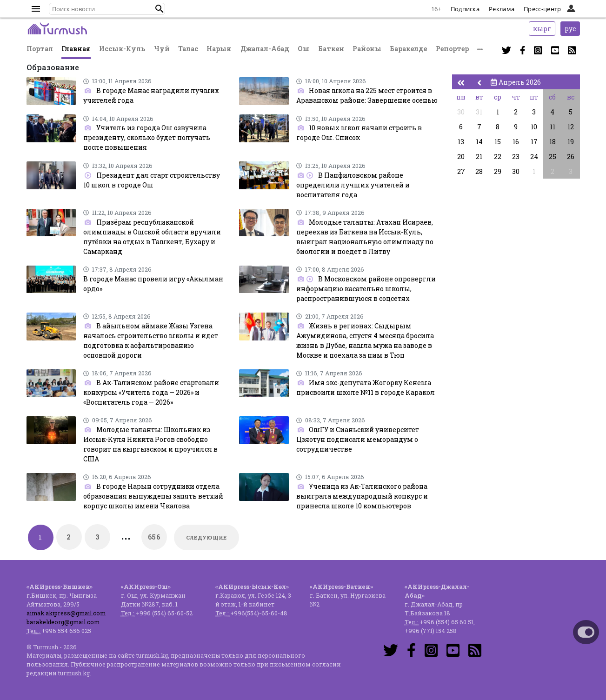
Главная (76, 49)
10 (534, 127)
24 (534, 157)
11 (553, 127)
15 (498, 142)
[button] (160, 9)
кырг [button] (542, 29)
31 (479, 112)
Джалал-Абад (265, 49)
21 (479, 157)
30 (461, 112)
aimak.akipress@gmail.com (66, 613)
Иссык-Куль (122, 49)
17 (534, 142)
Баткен (331, 49)
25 (553, 157)
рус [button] (570, 29)
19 (571, 142)
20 (461, 157)
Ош (303, 49)
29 (498, 171)
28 (479, 171)
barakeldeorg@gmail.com (63, 622)
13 (461, 142)
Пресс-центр (542, 9)
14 (479, 142)
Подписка (465, 9)
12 (571, 127)
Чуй (162, 49)
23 (516, 157)
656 (154, 537)
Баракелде (408, 49)
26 (571, 157)
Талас (188, 49)
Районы (367, 49)
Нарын (219, 49)
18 (553, 142)
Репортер (452, 49)
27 (461, 171)
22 (498, 157)
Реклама (502, 9)
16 (516, 142)
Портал (40, 49)
